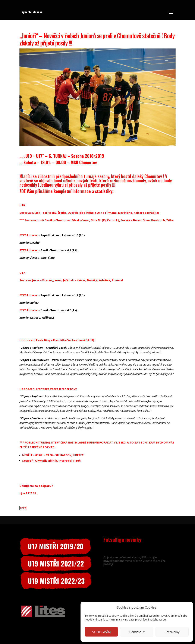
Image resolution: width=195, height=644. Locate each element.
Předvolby (172, 632)
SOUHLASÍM (101, 632)
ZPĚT (23, 508)
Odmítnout (137, 632)
